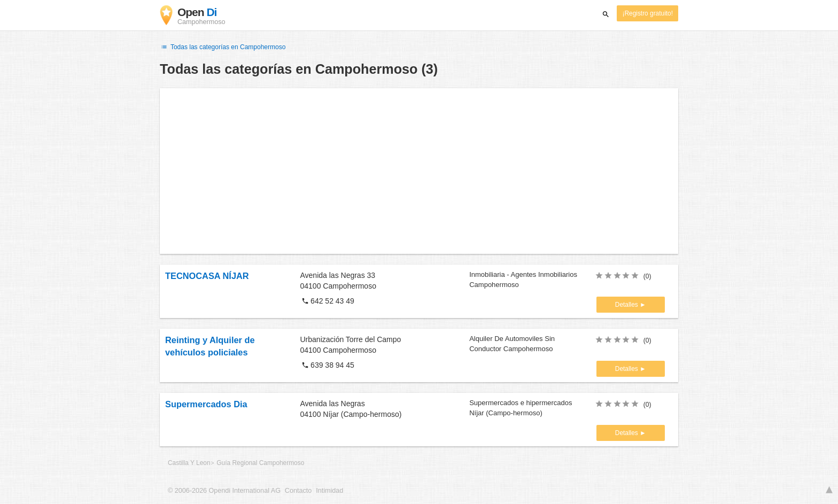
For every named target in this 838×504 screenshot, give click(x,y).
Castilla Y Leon (189, 463)
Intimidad (329, 491)
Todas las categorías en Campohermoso (223, 47)
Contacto (298, 491)
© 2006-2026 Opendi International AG (224, 491)
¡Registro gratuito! (647, 13)
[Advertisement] (419, 171)
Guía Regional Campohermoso (260, 463)
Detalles (627, 305)
